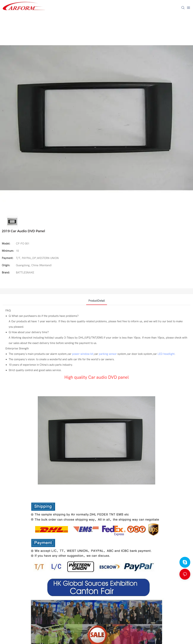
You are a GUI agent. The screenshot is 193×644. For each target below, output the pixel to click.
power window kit (83, 354)
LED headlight (166, 354)
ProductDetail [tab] (97, 301)
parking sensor (108, 354)
